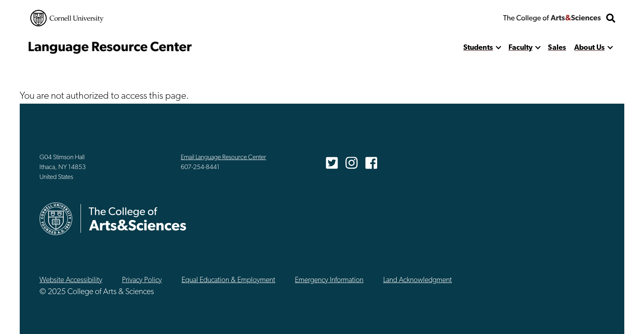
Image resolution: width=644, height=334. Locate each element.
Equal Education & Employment (228, 280)
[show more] (498, 48)
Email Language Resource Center (223, 158)
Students (478, 48)
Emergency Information (329, 280)
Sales (557, 48)
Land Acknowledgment (417, 280)
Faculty (521, 48)
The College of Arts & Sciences (552, 18)
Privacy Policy (142, 280)
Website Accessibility (71, 280)
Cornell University (67, 18)
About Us (589, 48)
